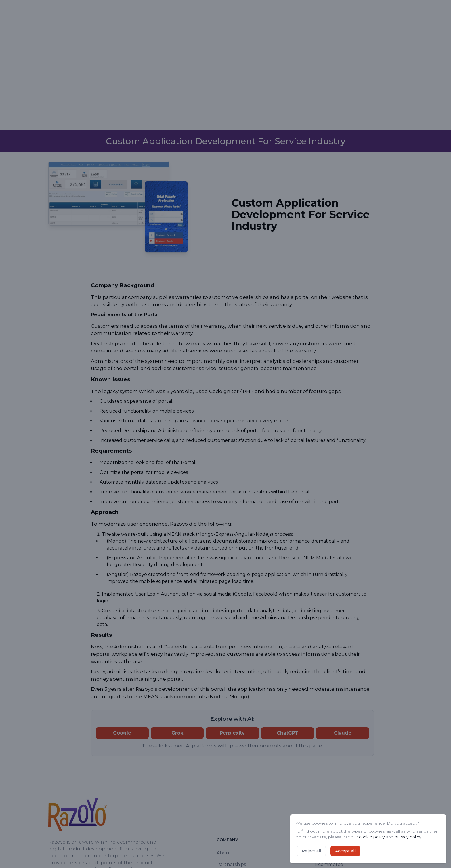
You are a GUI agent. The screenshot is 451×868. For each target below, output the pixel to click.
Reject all (311, 851)
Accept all (345, 851)
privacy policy (408, 837)
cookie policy (372, 837)
